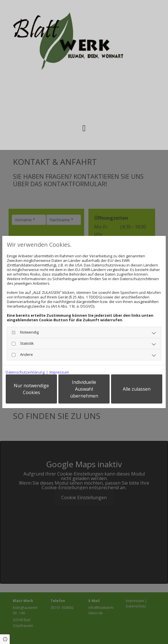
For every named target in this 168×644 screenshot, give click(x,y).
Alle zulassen (137, 389)
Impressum (59, 372)
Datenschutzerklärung (25, 372)
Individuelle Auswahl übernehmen (84, 389)
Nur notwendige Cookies (31, 389)
